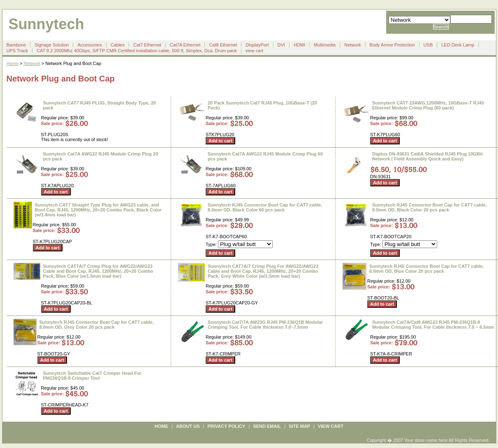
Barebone (16, 45)
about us (188, 426)
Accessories (89, 45)
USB (428, 45)
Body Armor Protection (392, 45)
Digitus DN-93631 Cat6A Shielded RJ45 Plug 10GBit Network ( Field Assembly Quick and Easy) (427, 156)
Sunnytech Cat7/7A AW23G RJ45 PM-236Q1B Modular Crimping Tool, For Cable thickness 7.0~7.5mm (265, 325)
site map (299, 426)
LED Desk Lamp (458, 45)
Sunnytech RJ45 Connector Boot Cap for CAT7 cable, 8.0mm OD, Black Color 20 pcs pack (430, 207)
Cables (118, 45)
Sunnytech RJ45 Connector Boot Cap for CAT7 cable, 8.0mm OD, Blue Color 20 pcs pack (427, 269)
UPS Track (17, 51)
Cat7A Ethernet (185, 45)
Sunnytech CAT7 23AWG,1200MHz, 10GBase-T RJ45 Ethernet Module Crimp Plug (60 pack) (428, 105)
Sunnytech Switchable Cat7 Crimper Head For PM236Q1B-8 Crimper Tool (93, 376)
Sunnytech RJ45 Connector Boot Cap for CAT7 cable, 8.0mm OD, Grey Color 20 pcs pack (97, 325)
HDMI (299, 45)
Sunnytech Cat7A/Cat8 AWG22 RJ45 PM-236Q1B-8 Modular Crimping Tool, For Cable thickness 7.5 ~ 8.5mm (433, 325)
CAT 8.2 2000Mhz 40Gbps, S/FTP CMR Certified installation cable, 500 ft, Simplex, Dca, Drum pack (137, 51)
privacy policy (227, 426)
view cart (254, 51)
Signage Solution (52, 45)
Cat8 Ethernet (223, 45)
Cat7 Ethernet (147, 45)
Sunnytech (46, 24)
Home (13, 63)
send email (267, 426)
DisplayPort (257, 45)
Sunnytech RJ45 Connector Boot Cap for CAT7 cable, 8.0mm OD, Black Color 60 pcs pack (265, 207)
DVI (281, 45)
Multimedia (325, 45)
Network (352, 45)
